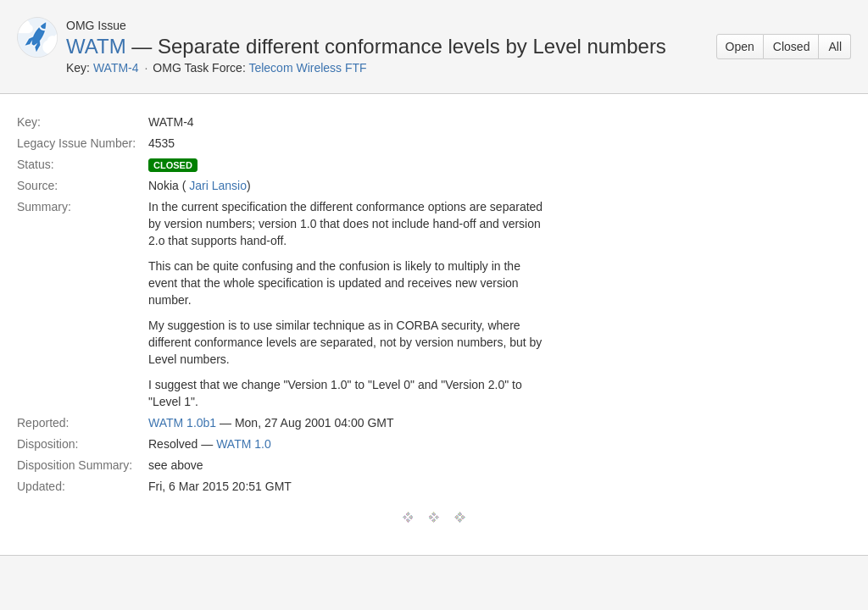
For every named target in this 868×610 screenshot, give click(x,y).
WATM (96, 46)
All (835, 47)
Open (740, 47)
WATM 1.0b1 (182, 423)
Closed (792, 47)
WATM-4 (116, 68)
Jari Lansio (218, 186)
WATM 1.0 (244, 444)
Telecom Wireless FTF (307, 68)
